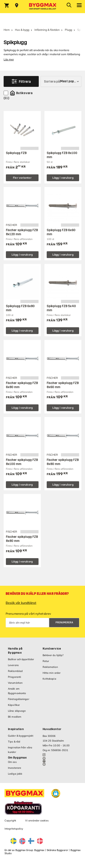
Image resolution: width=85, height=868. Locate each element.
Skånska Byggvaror (57, 850)
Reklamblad (15, 671)
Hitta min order (52, 673)
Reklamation (50, 667)
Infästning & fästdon (47, 30)
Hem (7, 30)
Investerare (15, 768)
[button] (56, 793)
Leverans (13, 665)
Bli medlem (15, 717)
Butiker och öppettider (21, 659)
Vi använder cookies (37, 821)
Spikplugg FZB (16, 153)
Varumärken (15, 683)
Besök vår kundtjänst (21, 603)
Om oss (12, 762)
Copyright (10, 821)
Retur (46, 661)
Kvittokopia (49, 679)
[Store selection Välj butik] (17, 5)
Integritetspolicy (14, 829)
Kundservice (52, 649)
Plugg (68, 30)
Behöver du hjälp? (53, 655)
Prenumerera (64, 623)
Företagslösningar (19, 699)
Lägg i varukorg (63, 178)
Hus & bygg (22, 30)
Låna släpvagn (17, 711)
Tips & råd (14, 742)
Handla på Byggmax (15, 651)
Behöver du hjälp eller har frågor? (37, 594)
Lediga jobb (15, 774)
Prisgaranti (15, 677)
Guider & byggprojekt (21, 736)
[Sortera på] (61, 81)
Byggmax (39, 850)
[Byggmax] (43, 7)
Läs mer (9, 59)
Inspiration (16, 729)
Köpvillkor (14, 705)
